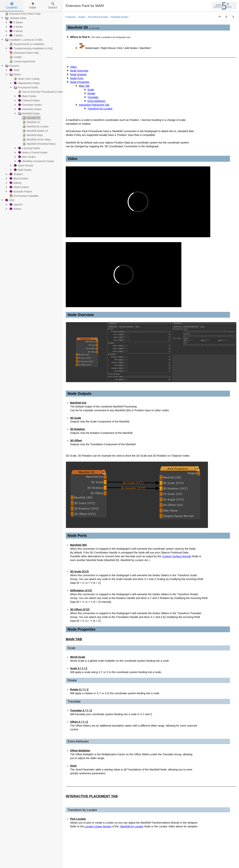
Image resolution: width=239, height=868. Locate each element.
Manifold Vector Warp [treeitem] (36, 139)
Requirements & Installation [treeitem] (27, 44)
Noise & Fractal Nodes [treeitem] (33, 152)
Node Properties (80, 82)
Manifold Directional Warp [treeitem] (39, 144)
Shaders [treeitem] (16, 174)
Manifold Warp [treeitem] (32, 135)
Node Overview (79, 71)
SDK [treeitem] (9, 200)
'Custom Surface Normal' (176, 556)
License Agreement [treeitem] (22, 61)
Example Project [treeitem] (20, 192)
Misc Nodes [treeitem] (26, 157)
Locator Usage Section (98, 826)
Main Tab (84, 86)
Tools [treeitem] (14, 70)
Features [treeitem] (12, 66)
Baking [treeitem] (15, 183)
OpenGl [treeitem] (16, 205)
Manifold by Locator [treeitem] (35, 126)
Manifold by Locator (132, 826)
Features (71, 17)
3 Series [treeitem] (16, 31)
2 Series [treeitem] (16, 35)
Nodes (82, 17)
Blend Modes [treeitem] (19, 179)
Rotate (91, 93)
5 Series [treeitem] (16, 22)
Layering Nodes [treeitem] (29, 148)
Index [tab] (33, 6)
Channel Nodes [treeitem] (29, 100)
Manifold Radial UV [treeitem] (35, 131)
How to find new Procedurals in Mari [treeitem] (40, 92)
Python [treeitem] (15, 209)
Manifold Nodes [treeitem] (29, 113)
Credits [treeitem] (15, 57)
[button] (220, 17)
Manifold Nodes (119, 17)
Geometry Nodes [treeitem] (29, 109)
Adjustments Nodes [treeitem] (26, 83)
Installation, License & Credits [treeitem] (23, 40)
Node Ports (77, 78)
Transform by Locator (100, 109)
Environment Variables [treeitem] (24, 196)
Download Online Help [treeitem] (24, 53)
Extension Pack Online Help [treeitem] (23, 14)
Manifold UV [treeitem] (31, 122)
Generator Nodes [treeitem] (30, 105)
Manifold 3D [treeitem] (31, 118)
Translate (93, 97)
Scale (91, 90)
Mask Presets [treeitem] (23, 166)
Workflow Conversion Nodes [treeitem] (36, 161)
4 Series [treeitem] (16, 27)
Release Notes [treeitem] (16, 18)
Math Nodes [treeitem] (22, 170)
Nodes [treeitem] (15, 74)
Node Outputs (78, 74)
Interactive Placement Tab (94, 105)
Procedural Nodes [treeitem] (26, 87)
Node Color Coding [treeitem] (26, 79)
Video (73, 67)
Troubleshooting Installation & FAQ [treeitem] (31, 48)
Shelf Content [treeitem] (19, 187)
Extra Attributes (96, 101)
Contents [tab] (12, 6)
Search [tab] (53, 6)
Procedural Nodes (98, 17)
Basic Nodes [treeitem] (27, 96)
